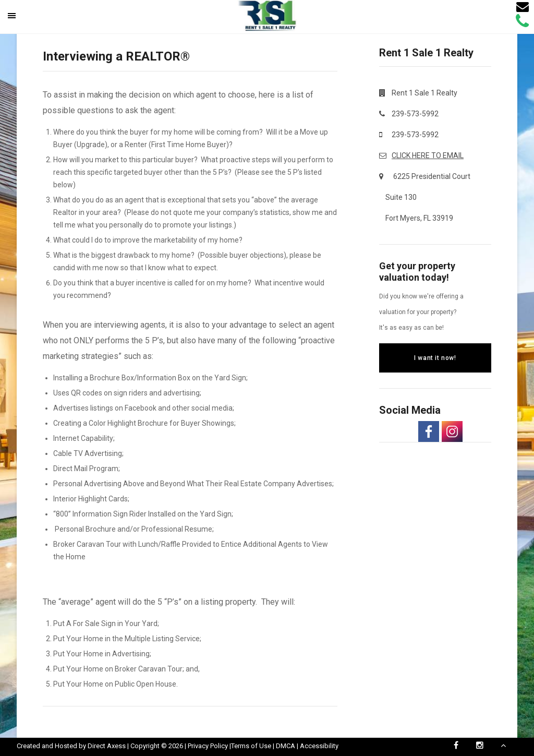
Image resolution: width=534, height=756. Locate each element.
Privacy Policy (208, 746)
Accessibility (319, 746)
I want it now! (435, 358)
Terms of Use (251, 746)
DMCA (286, 746)
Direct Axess (107, 746)
